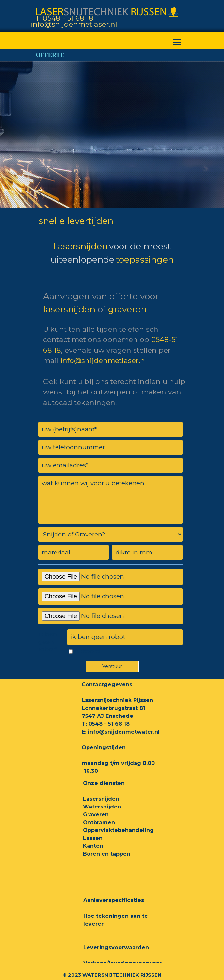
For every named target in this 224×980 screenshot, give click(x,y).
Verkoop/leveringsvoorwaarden (128, 963)
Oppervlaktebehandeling (118, 830)
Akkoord (87, 651)
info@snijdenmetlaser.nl (74, 24)
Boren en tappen (107, 854)
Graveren (96, 815)
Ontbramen (99, 822)
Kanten (93, 846)
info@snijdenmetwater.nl (124, 732)
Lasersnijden (101, 799)
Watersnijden (102, 807)
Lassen (93, 838)
